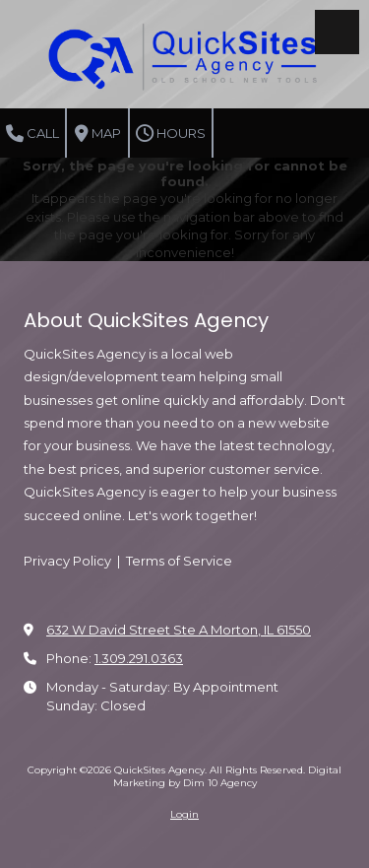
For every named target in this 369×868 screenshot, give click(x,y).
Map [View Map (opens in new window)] (98, 134)
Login (184, 814)
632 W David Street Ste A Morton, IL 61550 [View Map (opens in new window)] (179, 630)
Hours (171, 134)
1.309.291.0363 (139, 658)
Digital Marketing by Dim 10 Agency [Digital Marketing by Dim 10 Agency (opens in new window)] (228, 776)
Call (32, 134)
